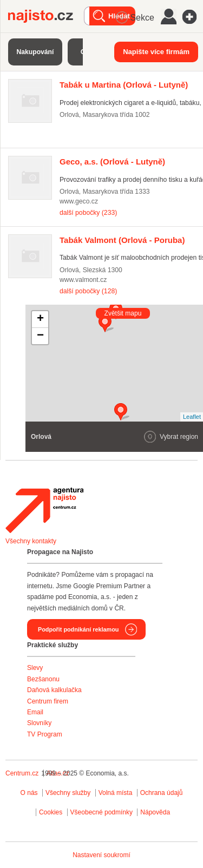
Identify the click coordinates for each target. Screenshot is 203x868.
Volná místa (116, 793)
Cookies (51, 812)
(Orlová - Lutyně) (124, 85)
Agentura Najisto (44, 510)
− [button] (40, 336)
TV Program (45, 734)
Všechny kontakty (31, 541)
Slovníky (39, 723)
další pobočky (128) (88, 291)
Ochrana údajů (162, 793)
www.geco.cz (79, 201)
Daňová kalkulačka (54, 690)
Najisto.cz (46, 16)
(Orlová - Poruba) (122, 240)
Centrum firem (48, 701)
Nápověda (155, 812)
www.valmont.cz (83, 280)
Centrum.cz (22, 773)
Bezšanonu (43, 679)
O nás (29, 793)
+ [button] (40, 319)
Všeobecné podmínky (101, 812)
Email (35, 712)
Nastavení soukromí (101, 855)
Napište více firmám (156, 52)
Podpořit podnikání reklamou (78, 629)
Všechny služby (69, 793)
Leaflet (192, 417)
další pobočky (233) (88, 213)
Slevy (35, 668)
